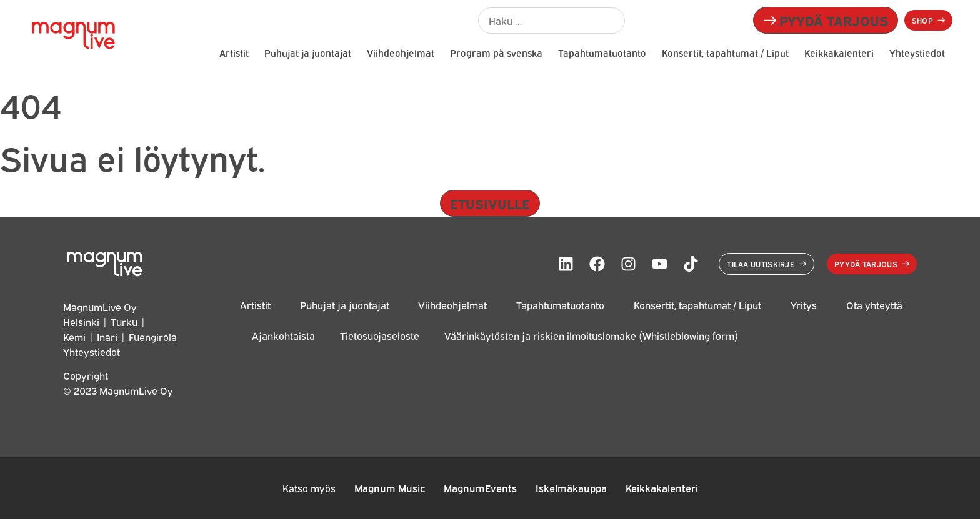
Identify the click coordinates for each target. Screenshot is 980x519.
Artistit (234, 53)
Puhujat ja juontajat (308, 53)
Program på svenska (496, 53)
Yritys (804, 305)
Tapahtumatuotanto (602, 53)
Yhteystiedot (917, 53)
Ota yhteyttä (874, 305)
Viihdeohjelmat (401, 53)
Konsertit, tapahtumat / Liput (725, 53)
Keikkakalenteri (839, 53)
